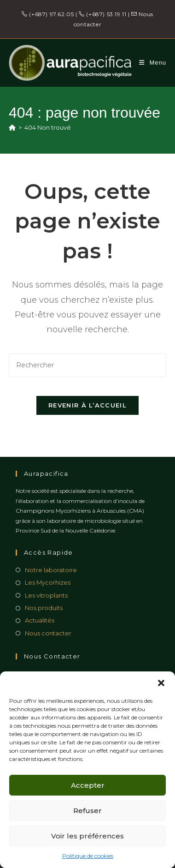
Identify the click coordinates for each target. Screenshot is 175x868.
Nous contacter (48, 633)
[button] (161, 683)
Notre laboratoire (51, 570)
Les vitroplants (46, 595)
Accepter (88, 785)
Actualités (40, 620)
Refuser (87, 811)
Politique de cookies (88, 856)
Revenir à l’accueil (87, 405)
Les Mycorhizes (48, 582)
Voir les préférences (87, 836)
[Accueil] (12, 127)
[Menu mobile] (153, 63)
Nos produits (44, 608)
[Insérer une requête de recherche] (87, 365)
